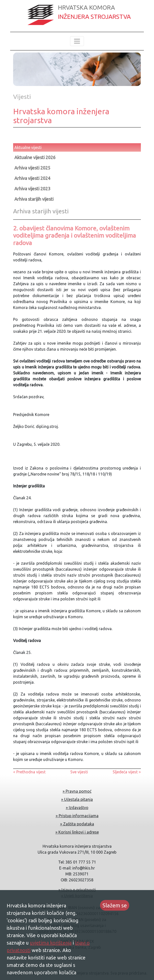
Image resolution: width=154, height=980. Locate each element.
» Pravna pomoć (77, 791)
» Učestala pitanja (77, 799)
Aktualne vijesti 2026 (35, 157)
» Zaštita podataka (77, 824)
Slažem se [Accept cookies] (115, 905)
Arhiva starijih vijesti (34, 199)
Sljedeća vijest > (127, 772)
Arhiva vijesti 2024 (32, 178)
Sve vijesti (79, 772)
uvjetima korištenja (51, 943)
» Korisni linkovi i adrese (77, 832)
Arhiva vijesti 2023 (32, 189)
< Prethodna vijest (29, 772)
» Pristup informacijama (77, 816)
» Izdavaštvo (77, 808)
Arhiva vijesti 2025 (32, 168)
